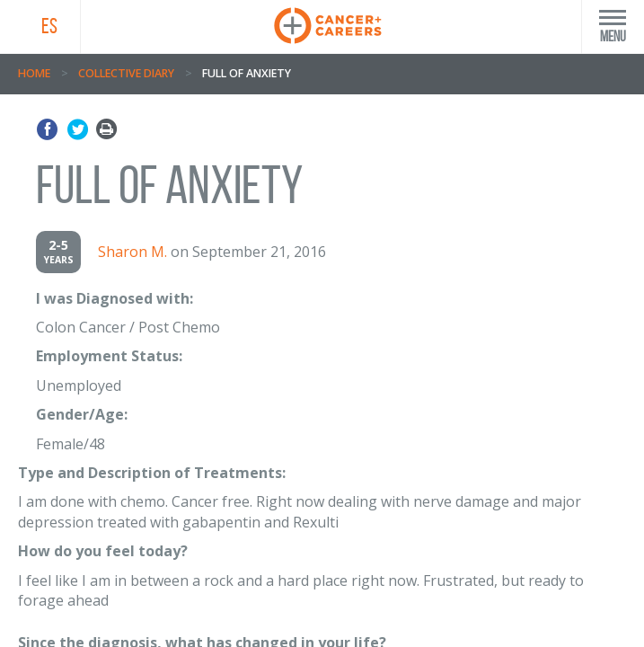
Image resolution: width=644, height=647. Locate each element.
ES (49, 26)
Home (34, 73)
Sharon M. (132, 252)
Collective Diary (126, 73)
